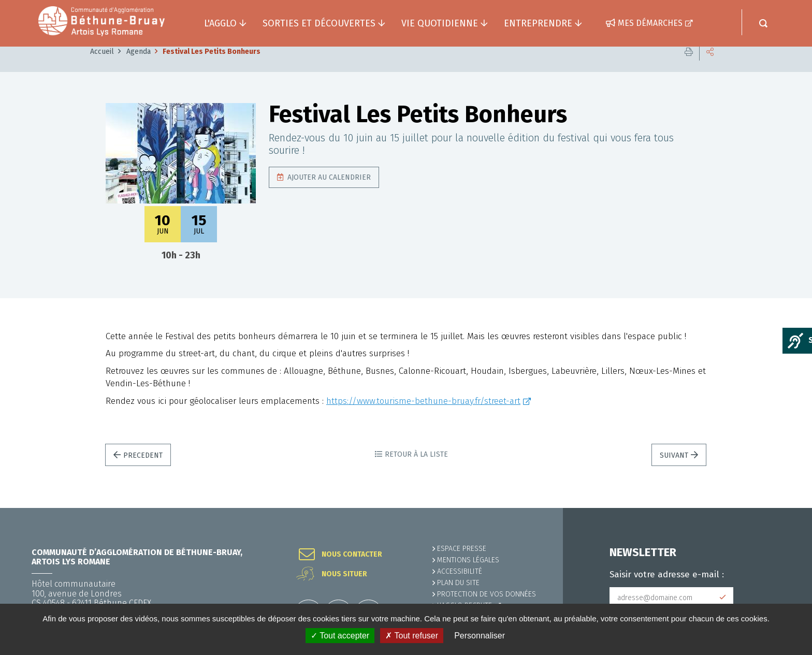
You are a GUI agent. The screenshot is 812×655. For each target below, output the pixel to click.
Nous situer (344, 574)
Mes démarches (650, 23)
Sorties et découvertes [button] (319, 23)
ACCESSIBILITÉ (460, 571)
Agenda (139, 67)
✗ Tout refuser (412, 636)
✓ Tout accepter (340, 636)
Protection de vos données (487, 594)
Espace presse (462, 549)
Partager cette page (710, 67)
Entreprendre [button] (538, 23)
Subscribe (723, 598)
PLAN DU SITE (458, 583)
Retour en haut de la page (781, 508)
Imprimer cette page (689, 67)
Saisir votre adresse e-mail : (667, 575)
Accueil (102, 67)
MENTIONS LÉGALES (468, 560)
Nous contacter (352, 555)
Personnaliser (480, 636)
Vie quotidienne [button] (440, 23)
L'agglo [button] (220, 23)
